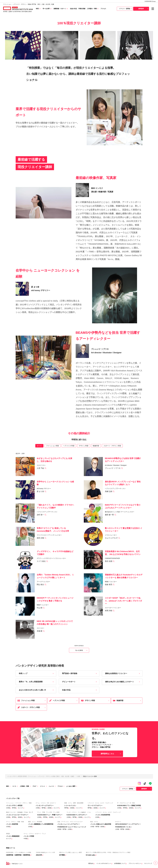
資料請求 (144, 9)
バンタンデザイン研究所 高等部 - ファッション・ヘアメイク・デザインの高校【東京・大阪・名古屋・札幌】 (41, 776)
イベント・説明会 (126, 9)
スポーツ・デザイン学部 (112, 446)
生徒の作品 (80, 690)
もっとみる (82, 650)
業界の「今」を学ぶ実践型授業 (37, 682)
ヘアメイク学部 (69, 446)
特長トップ (37, 673)
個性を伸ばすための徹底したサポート (123, 682)
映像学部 (96, 446)
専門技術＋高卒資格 (80, 673)
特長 (79, 776)
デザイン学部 (84, 446)
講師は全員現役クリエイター (123, 673)
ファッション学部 (53, 446)
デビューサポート (80, 682)
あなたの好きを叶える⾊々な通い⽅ (37, 690)
